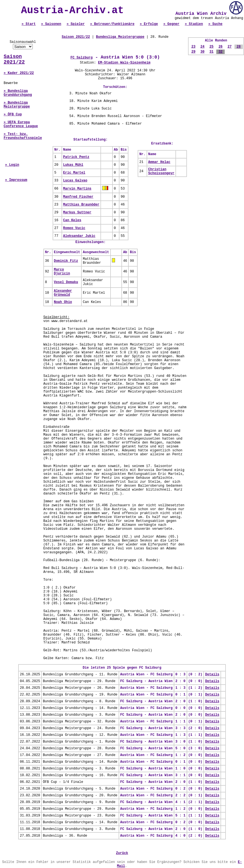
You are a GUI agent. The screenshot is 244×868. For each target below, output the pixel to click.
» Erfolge (149, 24)
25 (212, 47)
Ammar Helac (159, 162)
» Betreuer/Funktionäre (112, 24)
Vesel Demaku (66, 282)
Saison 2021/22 (14, 59)
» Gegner (172, 24)
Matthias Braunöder (81, 205)
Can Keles (72, 220)
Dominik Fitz (66, 261)
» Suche (215, 24)
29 (193, 52)
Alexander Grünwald (63, 293)
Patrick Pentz (76, 157)
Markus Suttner (77, 213)
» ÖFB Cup (13, 115)
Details (212, 675)
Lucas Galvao (75, 181)
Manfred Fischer (78, 197)
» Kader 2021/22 (19, 73)
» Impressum (16, 180)
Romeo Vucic (74, 228)
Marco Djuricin (62, 272)
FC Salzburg (82, 58)
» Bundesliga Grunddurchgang (18, 93)
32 (220, 52)
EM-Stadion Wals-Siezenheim (124, 63)
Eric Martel (74, 173)
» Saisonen (51, 24)
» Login (12, 165)
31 (212, 52)
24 (202, 47)
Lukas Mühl (73, 165)
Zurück (122, 853)
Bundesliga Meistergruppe (120, 37)
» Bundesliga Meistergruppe (17, 105)
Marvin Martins (77, 189)
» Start (29, 24)
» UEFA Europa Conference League (21, 124)
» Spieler (76, 24)
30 (202, 52)
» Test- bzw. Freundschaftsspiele (23, 136)
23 (193, 47)
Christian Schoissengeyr (161, 171)
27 (229, 47)
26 (220, 47)
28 (239, 47)
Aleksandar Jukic (79, 236)
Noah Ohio (63, 302)
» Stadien (194, 24)
